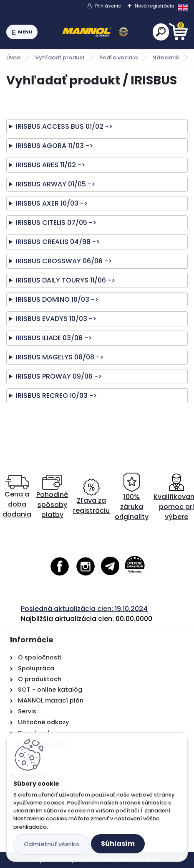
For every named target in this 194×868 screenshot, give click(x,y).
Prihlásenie (108, 6)
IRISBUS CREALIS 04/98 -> (58, 242)
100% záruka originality (132, 497)
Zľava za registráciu (91, 497)
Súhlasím (118, 844)
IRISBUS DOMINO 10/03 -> (57, 299)
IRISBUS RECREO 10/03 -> (56, 396)
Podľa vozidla (118, 57)
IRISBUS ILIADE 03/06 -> (54, 338)
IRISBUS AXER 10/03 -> (52, 203)
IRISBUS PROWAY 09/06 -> (59, 376)
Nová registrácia (155, 6)
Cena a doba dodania (17, 497)
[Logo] (95, 32)
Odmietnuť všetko (52, 844)
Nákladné (166, 57)
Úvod (13, 57)
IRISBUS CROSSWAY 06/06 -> (64, 261)
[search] (161, 32)
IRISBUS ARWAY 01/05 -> (55, 184)
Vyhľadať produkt (60, 57)
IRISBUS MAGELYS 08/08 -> (60, 357)
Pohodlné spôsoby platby (52, 497)
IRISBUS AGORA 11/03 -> (54, 146)
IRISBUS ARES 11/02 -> (50, 165)
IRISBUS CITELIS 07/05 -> (56, 223)
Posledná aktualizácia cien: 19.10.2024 (84, 609)
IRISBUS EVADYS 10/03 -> (56, 319)
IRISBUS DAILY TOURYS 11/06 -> (66, 280)
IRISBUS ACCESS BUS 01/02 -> (64, 126)
